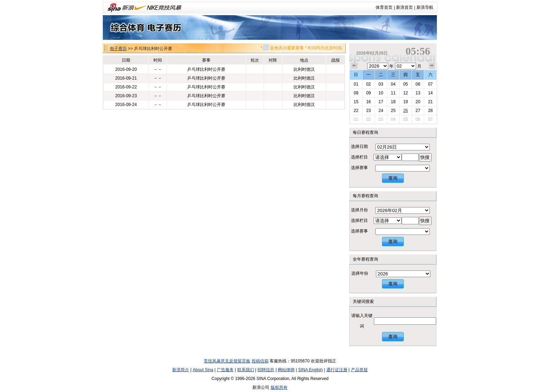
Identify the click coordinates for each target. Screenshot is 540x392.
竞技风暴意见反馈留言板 (227, 361)
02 (368, 84)
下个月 (432, 66)
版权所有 (279, 387)
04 (393, 84)
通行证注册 (337, 370)
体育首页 (384, 7)
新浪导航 (425, 7)
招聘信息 (266, 370)
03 (381, 84)
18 (393, 102)
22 (356, 111)
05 (405, 84)
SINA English (310, 370)
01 (356, 84)
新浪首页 (404, 7)
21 (430, 102)
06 (418, 84)
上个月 (354, 66)
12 (405, 93)
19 (405, 102)
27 (418, 111)
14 (430, 93)
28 (430, 111)
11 (393, 93)
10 (381, 93)
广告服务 (225, 370)
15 (356, 102)
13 (418, 93)
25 (393, 111)
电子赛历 (118, 49)
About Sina (203, 370)
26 (405, 111)
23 (368, 111)
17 (381, 102)
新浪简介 (181, 370)
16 (368, 102)
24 (381, 111)
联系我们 (246, 370)
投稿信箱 (260, 361)
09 (368, 93)
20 (418, 102)
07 (430, 84)
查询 (393, 178)
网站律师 (286, 370)
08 (356, 93)
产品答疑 (359, 370)
